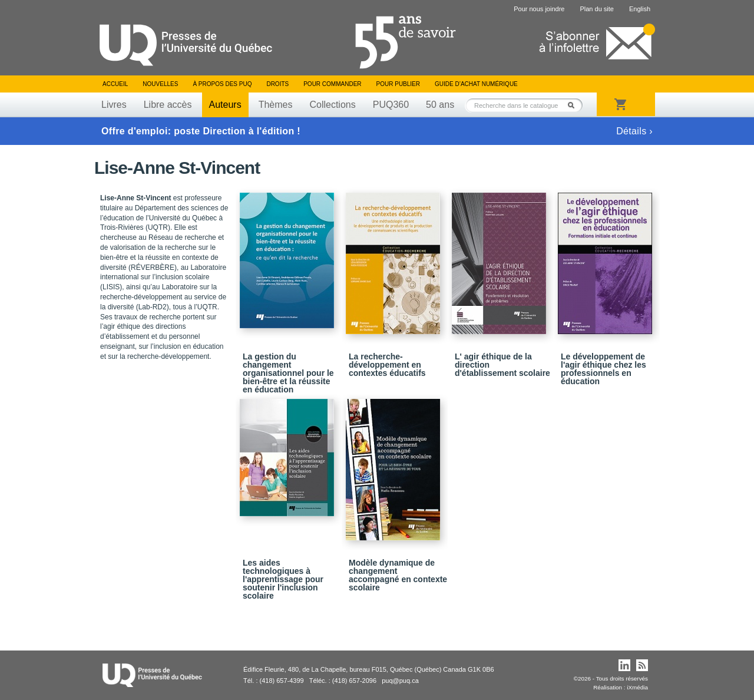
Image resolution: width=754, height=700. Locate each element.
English (640, 9)
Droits (277, 84)
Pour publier (398, 84)
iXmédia (637, 687)
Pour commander (332, 84)
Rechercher (574, 105)
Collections (332, 105)
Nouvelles (160, 84)
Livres (114, 105)
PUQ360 (391, 105)
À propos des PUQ (222, 84)
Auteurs (225, 105)
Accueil (115, 84)
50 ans (440, 105)
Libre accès (168, 105)
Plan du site (596, 9)
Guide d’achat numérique (476, 84)
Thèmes (276, 105)
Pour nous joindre (539, 9)
